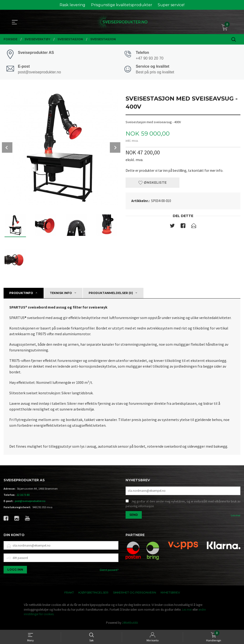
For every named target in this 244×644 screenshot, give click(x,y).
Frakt (69, 593)
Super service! (171, 5)
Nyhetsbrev (170, 593)
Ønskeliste (152, 184)
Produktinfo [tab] (21, 294)
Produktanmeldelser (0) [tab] (111, 294)
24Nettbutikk (130, 623)
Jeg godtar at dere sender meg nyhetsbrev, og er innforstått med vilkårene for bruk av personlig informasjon (183, 505)
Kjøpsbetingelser (93, 593)
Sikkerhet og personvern (135, 593)
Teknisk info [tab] (61, 294)
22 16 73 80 (23, 495)
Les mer (236, 516)
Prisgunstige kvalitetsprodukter (122, 5)
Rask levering (72, 5)
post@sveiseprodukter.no (30, 502)
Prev (7, 148)
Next (115, 148)
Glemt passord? (109, 571)
